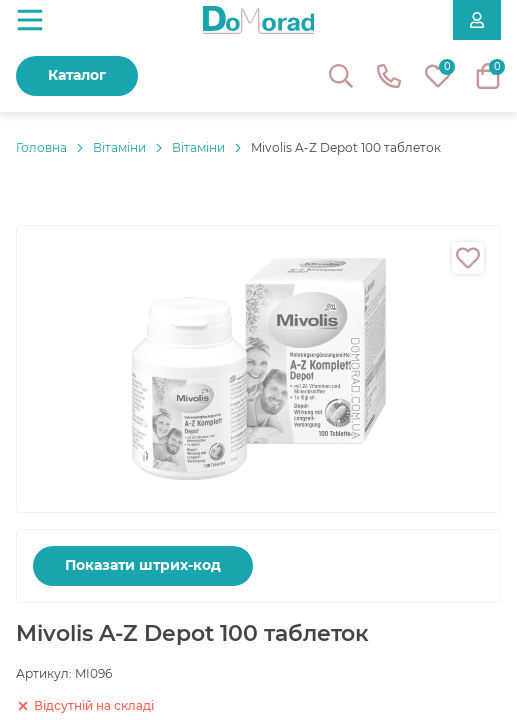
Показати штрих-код (143, 565)
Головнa (41, 147)
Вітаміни (119, 147)
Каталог (77, 75)
